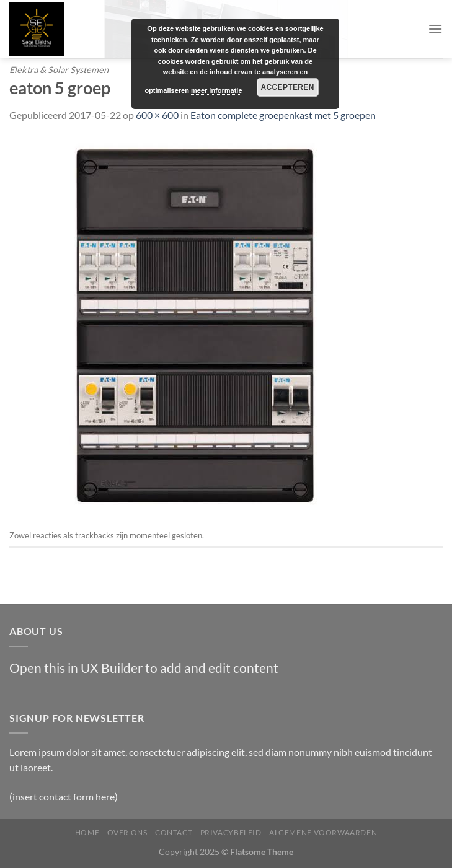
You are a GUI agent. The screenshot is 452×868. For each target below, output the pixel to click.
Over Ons (127, 832)
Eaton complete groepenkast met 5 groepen (283, 115)
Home (87, 832)
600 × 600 (157, 115)
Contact (174, 832)
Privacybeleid (231, 832)
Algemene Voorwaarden (323, 832)
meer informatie (217, 90)
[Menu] (435, 29)
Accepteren (287, 87)
